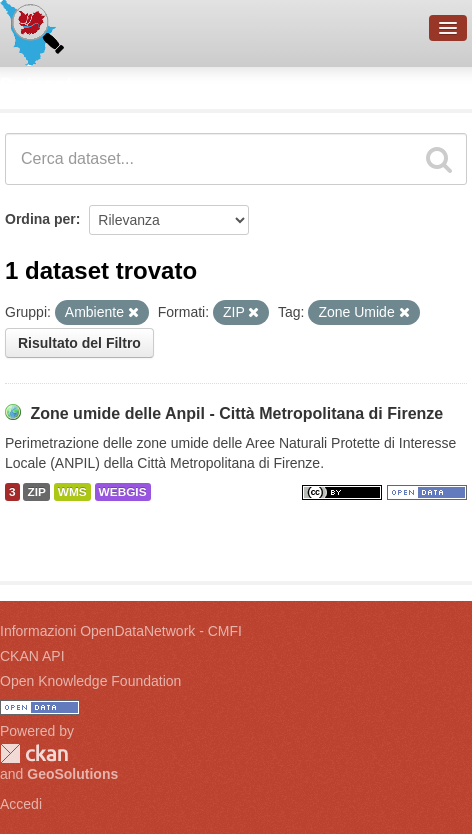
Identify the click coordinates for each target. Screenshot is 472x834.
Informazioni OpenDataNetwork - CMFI (121, 631)
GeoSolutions (72, 774)
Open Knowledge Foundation (90, 681)
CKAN (34, 753)
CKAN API (32, 656)
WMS (72, 492)
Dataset (36, 85)
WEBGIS (123, 492)
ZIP (36, 492)
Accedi (21, 804)
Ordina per (40, 219)
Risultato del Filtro (79, 343)
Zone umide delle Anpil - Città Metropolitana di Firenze (236, 413)
